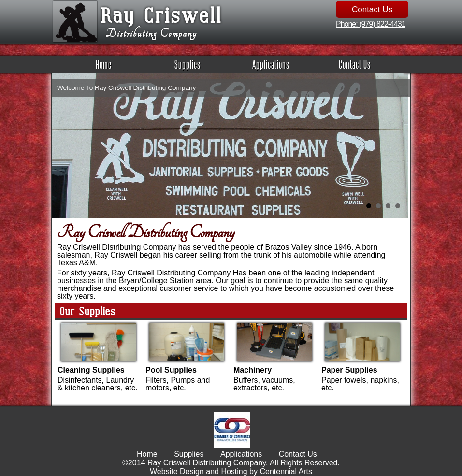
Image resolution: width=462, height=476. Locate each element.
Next (397, 135)
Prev (65, 135)
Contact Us (372, 9)
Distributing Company (151, 34)
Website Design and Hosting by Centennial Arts (231, 471)
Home (104, 64)
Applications (271, 64)
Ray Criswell (161, 14)
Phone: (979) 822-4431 (371, 24)
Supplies (188, 64)
